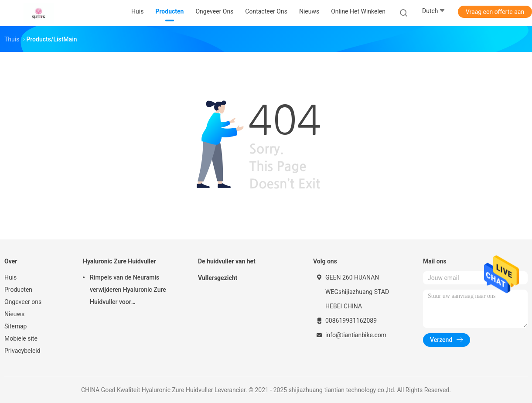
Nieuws (14, 314)
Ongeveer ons (23, 302)
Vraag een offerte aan (495, 12)
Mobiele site (21, 338)
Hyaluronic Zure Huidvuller (119, 261)
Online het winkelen (358, 11)
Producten (18, 290)
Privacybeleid (22, 351)
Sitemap (15, 326)
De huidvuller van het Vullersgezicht (227, 270)
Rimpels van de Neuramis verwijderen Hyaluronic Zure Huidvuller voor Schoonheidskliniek (128, 291)
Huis (10, 277)
